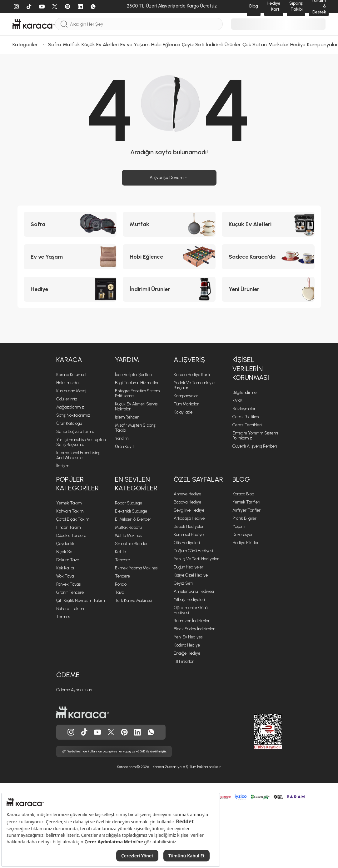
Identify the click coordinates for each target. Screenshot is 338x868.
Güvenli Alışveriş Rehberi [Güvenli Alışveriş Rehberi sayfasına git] (255, 446)
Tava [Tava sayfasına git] (119, 592)
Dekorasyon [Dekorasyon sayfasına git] (243, 535)
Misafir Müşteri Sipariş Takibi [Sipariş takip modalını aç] (135, 428)
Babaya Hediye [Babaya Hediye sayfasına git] (187, 502)
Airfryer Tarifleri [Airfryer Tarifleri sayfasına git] (247, 510)
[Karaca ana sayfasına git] (83, 712)
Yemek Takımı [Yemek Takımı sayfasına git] (69, 503)
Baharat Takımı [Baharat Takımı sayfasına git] (70, 609)
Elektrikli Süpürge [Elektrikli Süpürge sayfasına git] (131, 511)
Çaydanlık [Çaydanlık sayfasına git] (65, 544)
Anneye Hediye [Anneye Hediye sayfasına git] (187, 494)
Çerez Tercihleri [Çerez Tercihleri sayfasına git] (247, 425)
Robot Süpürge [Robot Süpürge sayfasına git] (129, 503)
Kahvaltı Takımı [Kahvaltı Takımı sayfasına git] (70, 511)
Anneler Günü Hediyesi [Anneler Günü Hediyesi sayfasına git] (194, 591)
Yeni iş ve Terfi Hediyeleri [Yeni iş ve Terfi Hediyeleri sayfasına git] (197, 559)
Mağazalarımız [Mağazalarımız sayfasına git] (70, 407)
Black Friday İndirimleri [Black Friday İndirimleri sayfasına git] (195, 629)
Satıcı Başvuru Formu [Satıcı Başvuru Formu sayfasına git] (75, 432)
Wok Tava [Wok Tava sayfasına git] (65, 576)
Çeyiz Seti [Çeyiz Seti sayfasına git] (183, 583)
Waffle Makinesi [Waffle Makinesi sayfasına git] (129, 536)
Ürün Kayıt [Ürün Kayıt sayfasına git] (124, 446)
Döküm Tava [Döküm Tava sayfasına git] (68, 560)
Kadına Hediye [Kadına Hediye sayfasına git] (187, 645)
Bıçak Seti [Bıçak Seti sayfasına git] (65, 552)
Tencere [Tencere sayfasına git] (122, 560)
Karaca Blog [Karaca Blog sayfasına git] (243, 494)
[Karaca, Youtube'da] (97, 732)
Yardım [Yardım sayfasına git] (122, 438)
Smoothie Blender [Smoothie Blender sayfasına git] (131, 544)
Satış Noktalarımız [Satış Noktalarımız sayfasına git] (73, 415)
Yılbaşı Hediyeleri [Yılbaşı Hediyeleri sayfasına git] (189, 600)
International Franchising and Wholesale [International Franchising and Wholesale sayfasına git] (78, 455)
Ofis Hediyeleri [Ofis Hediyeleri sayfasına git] (187, 543)
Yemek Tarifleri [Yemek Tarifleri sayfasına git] (246, 502)
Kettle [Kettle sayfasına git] (120, 552)
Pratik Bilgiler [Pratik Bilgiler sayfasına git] (244, 518)
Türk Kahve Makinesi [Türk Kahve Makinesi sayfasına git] (133, 600)
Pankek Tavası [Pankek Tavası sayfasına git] (69, 584)
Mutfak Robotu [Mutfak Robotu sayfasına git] (128, 527)
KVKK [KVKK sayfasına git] (238, 401)
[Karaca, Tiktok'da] (84, 732)
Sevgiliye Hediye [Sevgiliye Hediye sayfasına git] (189, 510)
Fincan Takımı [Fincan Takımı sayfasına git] (69, 527)
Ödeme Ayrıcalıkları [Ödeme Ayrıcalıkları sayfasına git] (74, 690)
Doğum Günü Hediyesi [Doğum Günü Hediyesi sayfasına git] (193, 551)
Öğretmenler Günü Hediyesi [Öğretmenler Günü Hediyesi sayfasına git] (191, 610)
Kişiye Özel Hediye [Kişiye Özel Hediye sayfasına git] (191, 575)
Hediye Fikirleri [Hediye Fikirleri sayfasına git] (246, 543)
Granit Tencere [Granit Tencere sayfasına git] (70, 592)
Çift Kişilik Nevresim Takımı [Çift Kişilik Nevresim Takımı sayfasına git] (81, 600)
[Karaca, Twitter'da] (111, 732)
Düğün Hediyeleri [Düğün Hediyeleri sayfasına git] (189, 567)
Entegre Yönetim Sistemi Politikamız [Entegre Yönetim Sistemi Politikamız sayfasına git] (255, 436)
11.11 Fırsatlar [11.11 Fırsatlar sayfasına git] (184, 661)
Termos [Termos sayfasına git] (63, 617)
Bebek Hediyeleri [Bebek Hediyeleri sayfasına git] (189, 526)
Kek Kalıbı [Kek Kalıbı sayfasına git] (65, 568)
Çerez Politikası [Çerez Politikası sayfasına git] (246, 417)
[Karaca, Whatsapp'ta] (151, 732)
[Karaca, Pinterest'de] (124, 732)
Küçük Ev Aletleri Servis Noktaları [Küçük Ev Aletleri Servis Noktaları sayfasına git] (136, 407)
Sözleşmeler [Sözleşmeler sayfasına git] (244, 409)
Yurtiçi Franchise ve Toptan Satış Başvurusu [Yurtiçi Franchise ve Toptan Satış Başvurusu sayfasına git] (81, 442)
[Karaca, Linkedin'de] (137, 732)
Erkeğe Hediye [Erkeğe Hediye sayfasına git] (187, 653)
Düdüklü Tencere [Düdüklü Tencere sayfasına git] (71, 536)
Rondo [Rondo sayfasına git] (121, 584)
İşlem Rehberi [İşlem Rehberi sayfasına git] (127, 417)
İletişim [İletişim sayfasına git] (63, 466)
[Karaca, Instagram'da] (71, 732)
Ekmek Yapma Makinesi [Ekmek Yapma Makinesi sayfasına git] (137, 568)
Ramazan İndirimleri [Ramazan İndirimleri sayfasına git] (192, 621)
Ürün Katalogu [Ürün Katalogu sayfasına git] (69, 423)
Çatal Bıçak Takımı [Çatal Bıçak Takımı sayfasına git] (73, 519)
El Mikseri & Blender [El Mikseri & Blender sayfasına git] (133, 519)
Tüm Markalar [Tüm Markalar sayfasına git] (186, 404)
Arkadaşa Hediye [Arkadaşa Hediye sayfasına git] (189, 518)
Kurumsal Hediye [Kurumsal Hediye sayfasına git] (189, 535)
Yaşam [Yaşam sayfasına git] (239, 526)
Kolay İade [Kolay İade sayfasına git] (183, 412)
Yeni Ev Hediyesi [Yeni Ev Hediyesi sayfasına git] (189, 637)
